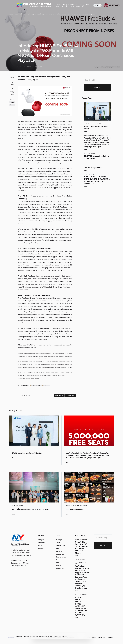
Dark (98, 5)
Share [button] (19, 66)
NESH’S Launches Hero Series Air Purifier (27, 453)
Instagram (41, 540)
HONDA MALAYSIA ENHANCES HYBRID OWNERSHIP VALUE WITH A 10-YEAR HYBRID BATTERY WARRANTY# (97, 180)
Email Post (26, 385)
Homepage (19, 637)
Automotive (61, 545)
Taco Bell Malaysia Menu (93, 167)
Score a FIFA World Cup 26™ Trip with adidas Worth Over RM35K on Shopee (81, 547)
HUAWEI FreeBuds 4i (59, 121)
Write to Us (86, 4)
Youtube (40, 548)
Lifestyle (59, 540)
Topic (66, 4)
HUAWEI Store (31, 345)
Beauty (59, 548)
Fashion (59, 560)
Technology (31, 14)
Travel (58, 543)
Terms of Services (78, 7)
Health (59, 566)
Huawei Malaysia (20, 14)
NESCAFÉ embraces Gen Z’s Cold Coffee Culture (30, 509)
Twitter (40, 545)
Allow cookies (79, 636)
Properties (60, 568)
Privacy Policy (62, 7)
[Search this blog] (97, 80)
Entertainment (61, 557)
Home (59, 4)
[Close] (89, 636)
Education (60, 554)
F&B (58, 563)
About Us (75, 4)
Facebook (41, 543)
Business (59, 551)
